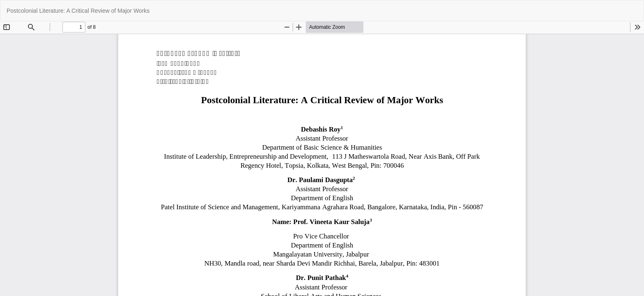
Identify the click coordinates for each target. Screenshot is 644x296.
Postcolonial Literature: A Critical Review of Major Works (78, 11)
